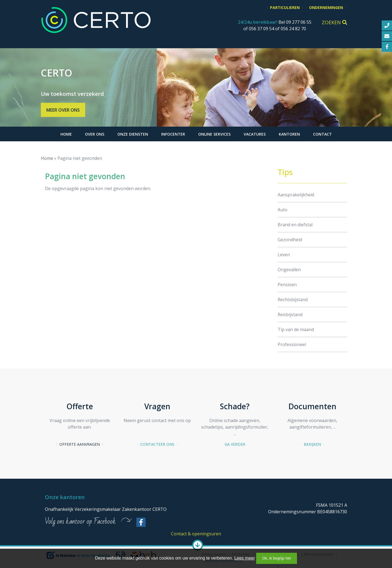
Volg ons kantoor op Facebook (80, 521)
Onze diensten (133, 134)
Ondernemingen (326, 7)
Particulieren (285, 7)
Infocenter (173, 134)
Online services (214, 134)
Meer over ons (63, 110)
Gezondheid (290, 240)
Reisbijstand (290, 314)
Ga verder (235, 444)
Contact (322, 134)
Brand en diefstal (295, 225)
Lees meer (245, 558)
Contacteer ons (157, 444)
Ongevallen (289, 270)
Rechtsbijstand (293, 300)
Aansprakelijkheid (296, 195)
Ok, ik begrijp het (276, 558)
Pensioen (287, 285)
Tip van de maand (296, 329)
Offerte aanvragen (80, 444)
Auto (283, 210)
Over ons (95, 134)
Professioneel (292, 344)
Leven (284, 255)
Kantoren (289, 134)
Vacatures (255, 134)
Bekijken (312, 444)
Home (66, 134)
